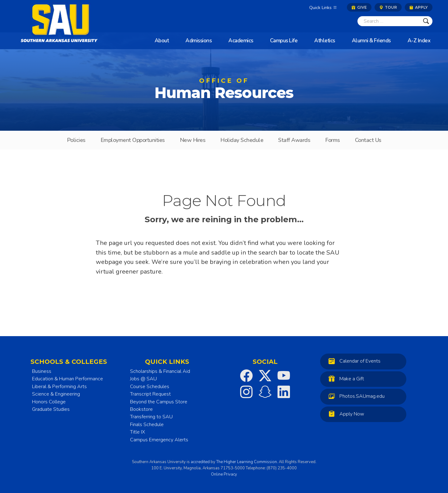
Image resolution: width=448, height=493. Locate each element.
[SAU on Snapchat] (265, 392)
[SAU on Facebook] (246, 376)
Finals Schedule (147, 425)
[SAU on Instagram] (246, 392)
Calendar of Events (353, 361)
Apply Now (345, 414)
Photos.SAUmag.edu (355, 396)
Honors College (49, 402)
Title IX (138, 432)
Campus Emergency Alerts (159, 440)
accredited (200, 462)
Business (42, 371)
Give (359, 7)
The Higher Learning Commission (247, 462)
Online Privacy (224, 474)
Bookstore (141, 409)
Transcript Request (150, 394)
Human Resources (224, 90)
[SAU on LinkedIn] (284, 392)
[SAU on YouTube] (284, 376)
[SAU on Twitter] (265, 376)
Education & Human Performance (68, 379)
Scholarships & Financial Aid (160, 371)
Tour (388, 7)
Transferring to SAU (151, 417)
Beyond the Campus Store (159, 402)
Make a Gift (345, 379)
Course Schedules (150, 387)
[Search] (389, 21)
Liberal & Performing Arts (59, 387)
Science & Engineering (56, 394)
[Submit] (426, 21)
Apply (419, 7)
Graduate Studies (51, 409)
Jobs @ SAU (143, 379)
